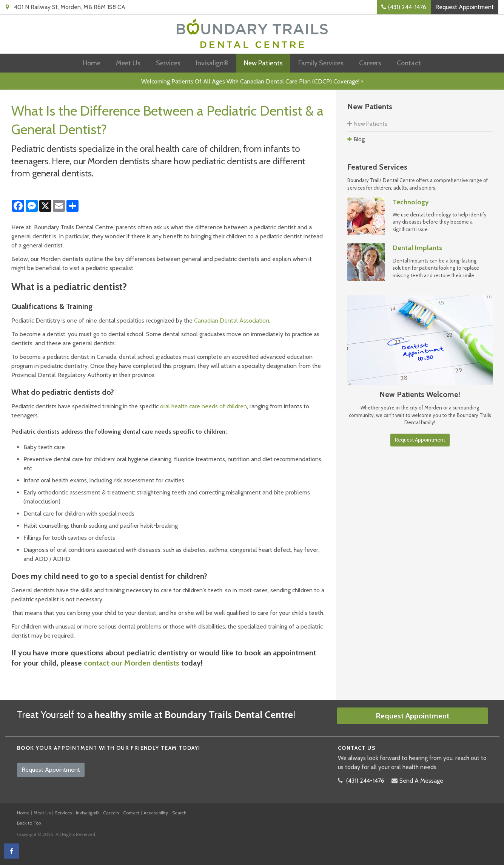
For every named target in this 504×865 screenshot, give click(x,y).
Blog (359, 139)
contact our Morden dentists (132, 663)
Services (168, 63)
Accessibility (156, 813)
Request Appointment (465, 7)
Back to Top (29, 823)
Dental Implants (417, 248)
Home (92, 63)
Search (179, 813)
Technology (411, 202)
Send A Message (421, 781)
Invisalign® (212, 63)
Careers (370, 63)
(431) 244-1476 (407, 7)
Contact (409, 63)
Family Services (321, 63)
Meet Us (128, 63)
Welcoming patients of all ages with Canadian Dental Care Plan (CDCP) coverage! (250, 81)
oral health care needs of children (203, 406)
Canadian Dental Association (232, 321)
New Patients (263, 63)
